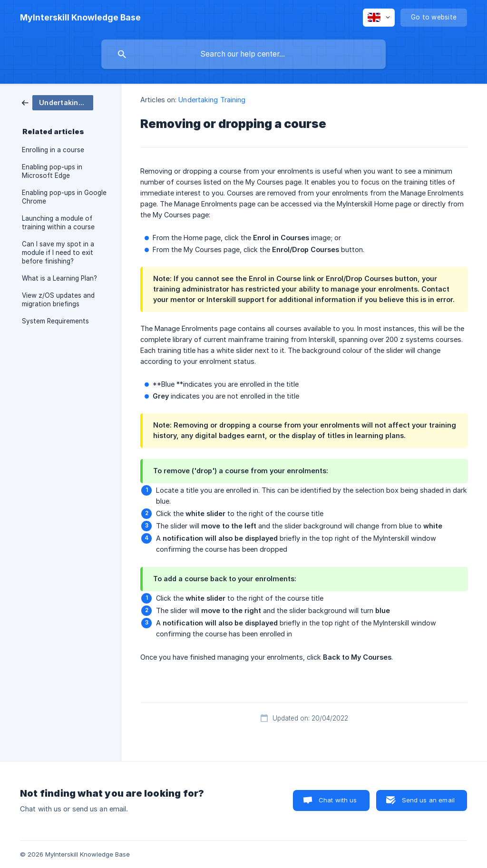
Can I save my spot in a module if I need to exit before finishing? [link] (58, 253)
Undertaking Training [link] (212, 100)
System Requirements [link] (55, 321)
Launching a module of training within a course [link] (58, 223)
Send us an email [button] (428, 800)
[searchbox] (243, 54)
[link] (58, 102)
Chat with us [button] (338, 800)
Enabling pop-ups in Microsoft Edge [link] (52, 171)
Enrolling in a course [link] (53, 150)
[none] (80, 18)
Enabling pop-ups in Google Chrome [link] (64, 197)
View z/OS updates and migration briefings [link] (58, 300)
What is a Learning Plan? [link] (59, 278)
